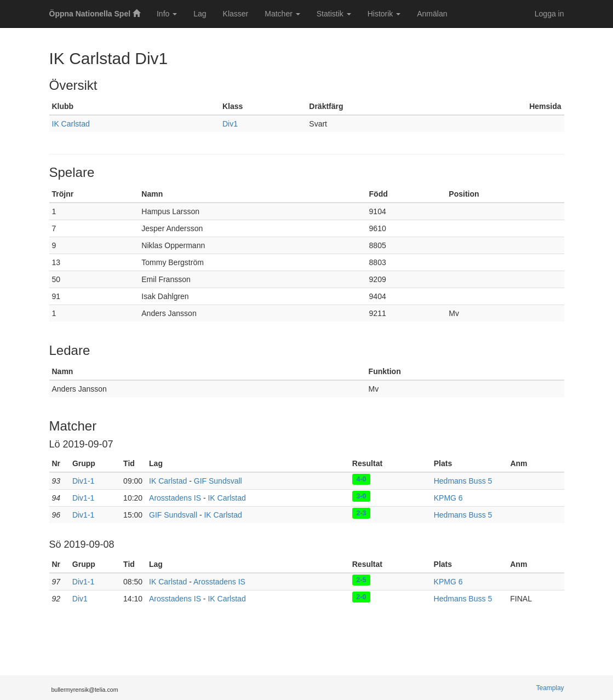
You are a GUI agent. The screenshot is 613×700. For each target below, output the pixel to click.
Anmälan (432, 14)
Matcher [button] (282, 14)
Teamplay (550, 688)
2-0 (361, 596)
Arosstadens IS (175, 498)
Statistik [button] (334, 14)
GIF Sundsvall (218, 481)
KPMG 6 (448, 498)
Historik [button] (384, 14)
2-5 (361, 579)
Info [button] (167, 14)
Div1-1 (83, 481)
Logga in (549, 14)
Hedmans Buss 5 (463, 481)
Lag (200, 14)
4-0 (361, 479)
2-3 (361, 513)
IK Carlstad (71, 124)
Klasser (236, 14)
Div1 (230, 124)
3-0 (361, 496)
